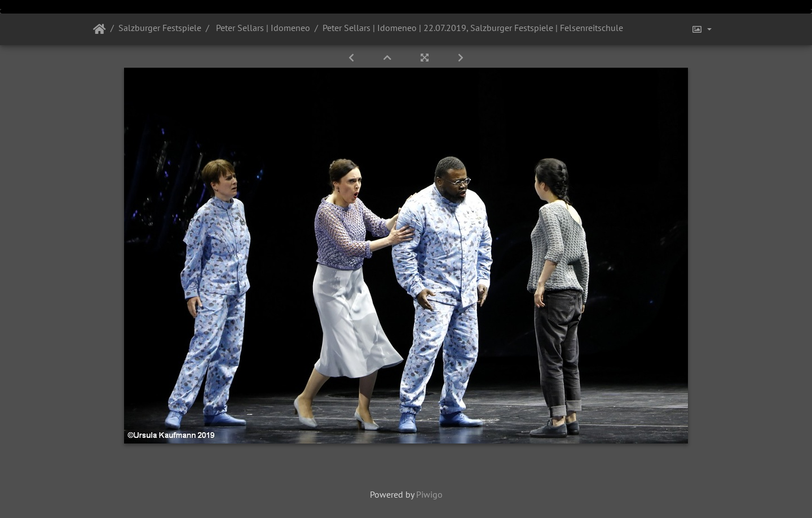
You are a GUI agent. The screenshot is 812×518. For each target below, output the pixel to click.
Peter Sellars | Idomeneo (262, 28)
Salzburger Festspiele (160, 28)
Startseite (100, 29)
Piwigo (429, 494)
